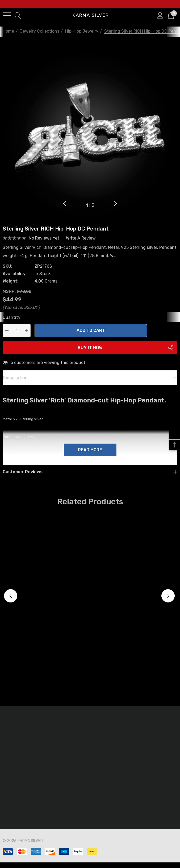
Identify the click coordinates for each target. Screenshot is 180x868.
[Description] (90, 385)
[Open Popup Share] (171, 355)
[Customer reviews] (90, 479)
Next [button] (115, 203)
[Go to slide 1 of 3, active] (90, 205)
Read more (90, 457)
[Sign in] (160, 15)
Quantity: (12, 324)
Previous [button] (65, 203)
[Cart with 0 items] (171, 15)
